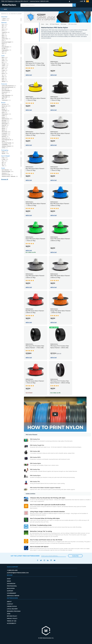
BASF (4, 108)
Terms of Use (12, 621)
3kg (4, 163)
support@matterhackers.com (18, 573)
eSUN (4, 112)
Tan (4, 75)
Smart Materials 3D (7, 140)
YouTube (54, 560)
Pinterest (51, 560)
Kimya (5, 117)
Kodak (4, 116)
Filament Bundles (8, 172)
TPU (4, 52)
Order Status (12, 606)
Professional (12, 586)
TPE (4, 53)
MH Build (6, 121)
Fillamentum (6, 114)
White (5, 61)
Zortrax (5, 148)
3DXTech (5, 104)
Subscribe (75, 556)
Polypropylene (6, 50)
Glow (4, 94)
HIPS (4, 45)
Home (43, 24)
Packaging (5, 150)
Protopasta (6, 133)
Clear (4, 77)
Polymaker (6, 135)
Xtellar (4, 141)
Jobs (9, 614)
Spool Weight (6, 156)
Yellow (5, 66)
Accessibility (12, 623)
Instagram (44, 560)
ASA (4, 34)
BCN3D (4, 109)
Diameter (4, 17)
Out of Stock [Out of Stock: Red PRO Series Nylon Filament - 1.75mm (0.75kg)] (29, 393)
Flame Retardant (7, 91)
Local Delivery (12, 609)
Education (11, 588)
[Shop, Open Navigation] (4, 9)
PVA (4, 40)
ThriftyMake (6, 145)
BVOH (4, 44)
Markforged (6, 124)
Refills (5, 152)
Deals (3, 168)
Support (10, 591)
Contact (10, 604)
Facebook (38, 560)
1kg (5, 161)
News (9, 581)
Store (47, 24)
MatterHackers (7, 119)
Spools (5, 154)
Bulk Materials (7, 170)
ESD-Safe (5, 89)
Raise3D (5, 137)
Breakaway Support (7, 42)
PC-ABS (5, 48)
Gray (4, 59)
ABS (4, 26)
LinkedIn (48, 560)
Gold (4, 78)
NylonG (5, 127)
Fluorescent (6, 92)
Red (4, 62)
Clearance (5, 173)
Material (4, 23)
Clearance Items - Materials (10, 176)
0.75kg (5, 159)
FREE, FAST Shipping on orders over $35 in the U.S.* (15, 1)
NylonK (4, 129)
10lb (4, 166)
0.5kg (5, 158)
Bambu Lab (6, 106)
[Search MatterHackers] (74, 5)
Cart (84, 1)
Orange (5, 64)
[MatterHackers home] (9, 5)
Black (5, 58)
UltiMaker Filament (8, 146)
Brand (3, 103)
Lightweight (6, 97)
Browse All (5, 179)
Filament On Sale (7, 175)
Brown (5, 74)
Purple (5, 70)
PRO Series (63, 24)
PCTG (4, 31)
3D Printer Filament (54, 24)
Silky (4, 99)
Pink (4, 72)
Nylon (4, 36)
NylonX (4, 130)
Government (11, 593)
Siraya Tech (6, 138)
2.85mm (5, 20)
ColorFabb (5, 111)
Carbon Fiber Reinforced (9, 86)
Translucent (6, 100)
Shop (9, 579)
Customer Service (34, 1)
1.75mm (6, 19)
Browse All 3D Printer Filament (12, 14)
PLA (5, 24)
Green (5, 67)
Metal (4, 37)
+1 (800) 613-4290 (44, 1)
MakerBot (5, 122)
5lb (4, 164)
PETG (5, 29)
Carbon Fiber (6, 39)
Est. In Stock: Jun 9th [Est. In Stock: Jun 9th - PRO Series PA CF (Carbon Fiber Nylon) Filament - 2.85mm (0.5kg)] (55, 393)
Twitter (41, 560)
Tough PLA (6, 32)
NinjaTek (5, 125)
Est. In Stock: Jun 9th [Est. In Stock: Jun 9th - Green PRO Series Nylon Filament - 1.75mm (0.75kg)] (31, 252)
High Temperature (7, 95)
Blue (4, 69)
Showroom (11, 584)
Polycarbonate (7, 47)
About (9, 602)
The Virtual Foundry (8, 143)
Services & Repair (13, 596)
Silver (4, 80)
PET (4, 28)
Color (3, 56)
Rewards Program (14, 611)
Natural (5, 82)
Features (4, 84)
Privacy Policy (12, 618)
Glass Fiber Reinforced (9, 87)
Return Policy (12, 616)
